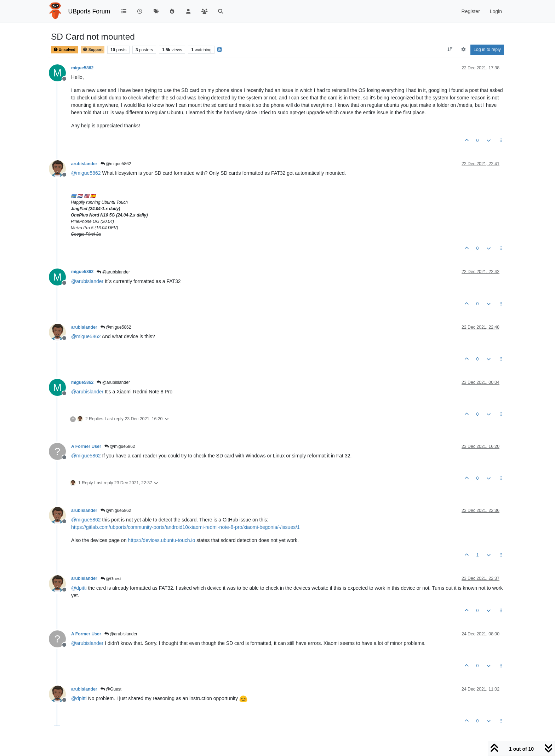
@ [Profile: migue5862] (86, 173)
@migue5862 (116, 164)
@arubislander (113, 272)
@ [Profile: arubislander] (87, 281)
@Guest (111, 579)
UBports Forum (89, 11)
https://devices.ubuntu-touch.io (161, 540)
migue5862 (82, 68)
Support (93, 50)
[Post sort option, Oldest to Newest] (450, 50)
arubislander (84, 164)
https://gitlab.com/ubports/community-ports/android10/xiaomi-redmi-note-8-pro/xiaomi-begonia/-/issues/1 (185, 527)
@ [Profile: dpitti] (79, 588)
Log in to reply (487, 50)
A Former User (86, 446)
